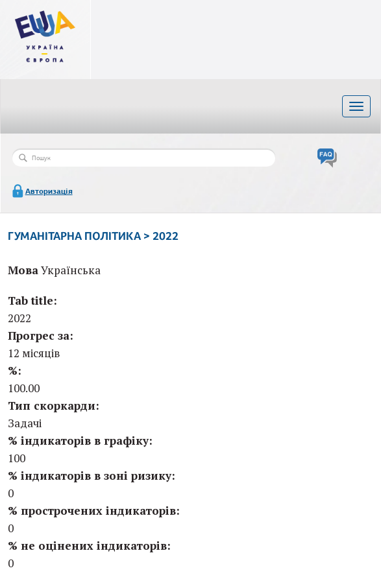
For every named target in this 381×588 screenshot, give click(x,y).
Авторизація (49, 191)
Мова (23, 270)
